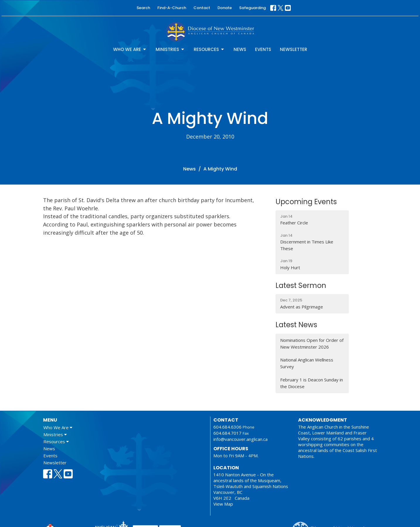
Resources (209, 49)
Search (143, 8)
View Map (223, 504)
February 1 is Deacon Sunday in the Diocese (312, 383)
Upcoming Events (306, 202)
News (240, 49)
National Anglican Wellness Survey (307, 363)
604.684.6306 (227, 427)
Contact (202, 8)
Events (263, 49)
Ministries (170, 49)
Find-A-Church (172, 8)
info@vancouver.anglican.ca (240, 439)
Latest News (296, 325)
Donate (225, 8)
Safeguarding (252, 8)
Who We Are (130, 49)
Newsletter (294, 49)
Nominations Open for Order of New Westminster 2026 (312, 343)
